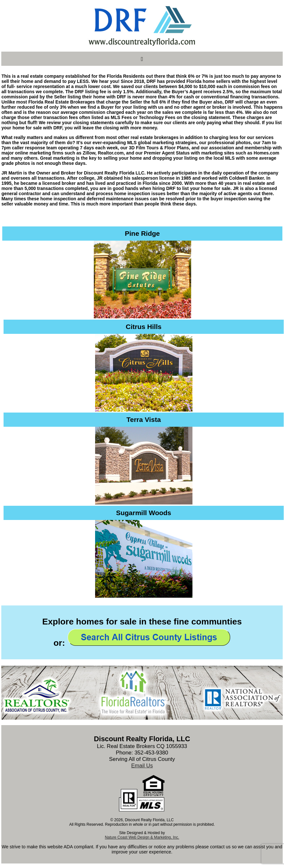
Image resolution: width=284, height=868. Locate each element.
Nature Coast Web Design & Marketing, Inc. (142, 837)
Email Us (142, 766)
